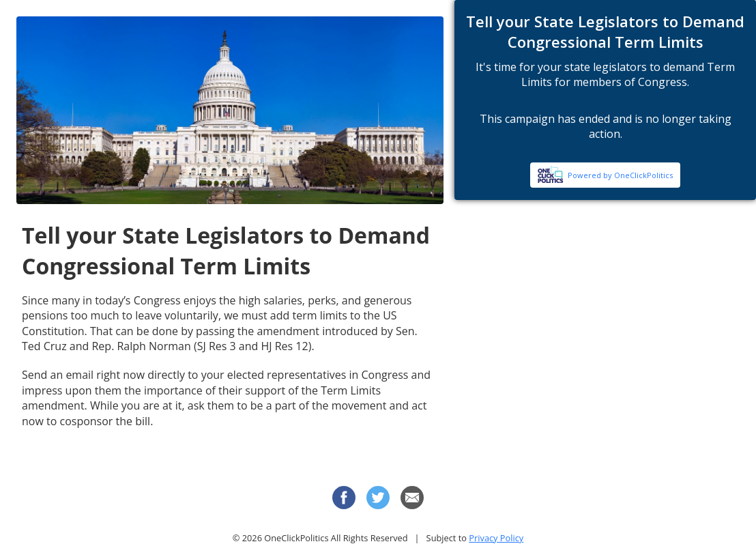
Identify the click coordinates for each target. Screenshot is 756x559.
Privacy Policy (496, 538)
